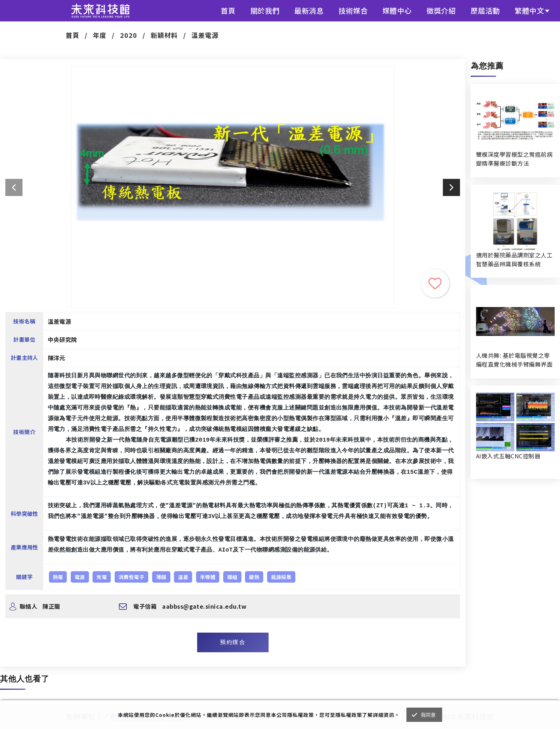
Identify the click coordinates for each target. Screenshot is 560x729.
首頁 (228, 11)
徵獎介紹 (441, 11)
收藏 (435, 283)
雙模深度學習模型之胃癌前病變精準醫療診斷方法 (514, 159)
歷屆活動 (485, 11)
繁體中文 (529, 11)
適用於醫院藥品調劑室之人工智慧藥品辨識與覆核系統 (514, 259)
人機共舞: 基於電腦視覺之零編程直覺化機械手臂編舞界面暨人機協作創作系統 (514, 360)
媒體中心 (397, 11)
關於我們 (265, 11)
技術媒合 (353, 11)
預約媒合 (232, 642)
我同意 (428, 715)
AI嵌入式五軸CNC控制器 (508, 456)
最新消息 (309, 11)
